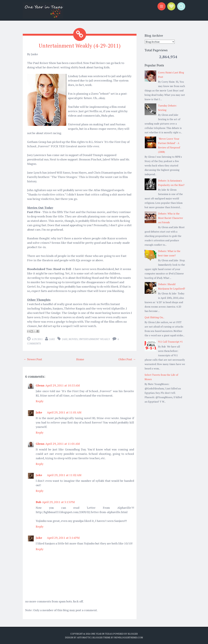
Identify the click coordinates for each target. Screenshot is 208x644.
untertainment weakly (94, 339)
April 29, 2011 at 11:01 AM (64, 412)
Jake (52, 339)
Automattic (84, 638)
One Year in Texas (101, 634)
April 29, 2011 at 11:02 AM (64, 475)
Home (80, 359)
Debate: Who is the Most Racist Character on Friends (171, 218)
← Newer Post (33, 359)
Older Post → (127, 359)
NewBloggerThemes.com (129, 638)
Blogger (133, 634)
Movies (73, 339)
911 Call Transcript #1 (170, 342)
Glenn (40, 385)
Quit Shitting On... (154, 317)
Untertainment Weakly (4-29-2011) (80, 46)
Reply (40, 401)
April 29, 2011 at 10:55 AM (63, 385)
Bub (38, 502)
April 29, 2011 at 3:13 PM (58, 502)
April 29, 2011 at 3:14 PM (63, 538)
